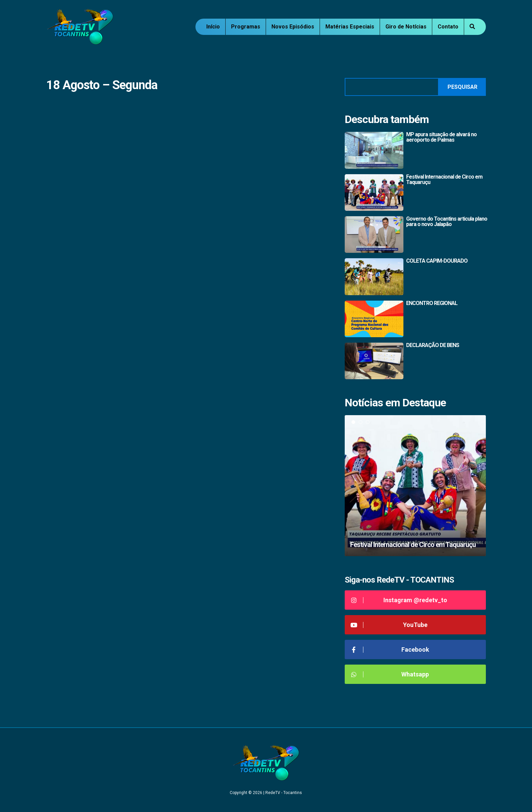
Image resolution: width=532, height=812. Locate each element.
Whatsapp (389, 674)
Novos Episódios (293, 27)
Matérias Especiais (350, 27)
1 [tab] (353, 422)
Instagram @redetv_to (398, 600)
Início (213, 27)
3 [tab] (368, 422)
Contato (448, 27)
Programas (246, 27)
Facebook (389, 649)
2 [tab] (360, 422)
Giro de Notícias (406, 27)
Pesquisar (462, 87)
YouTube (389, 625)
